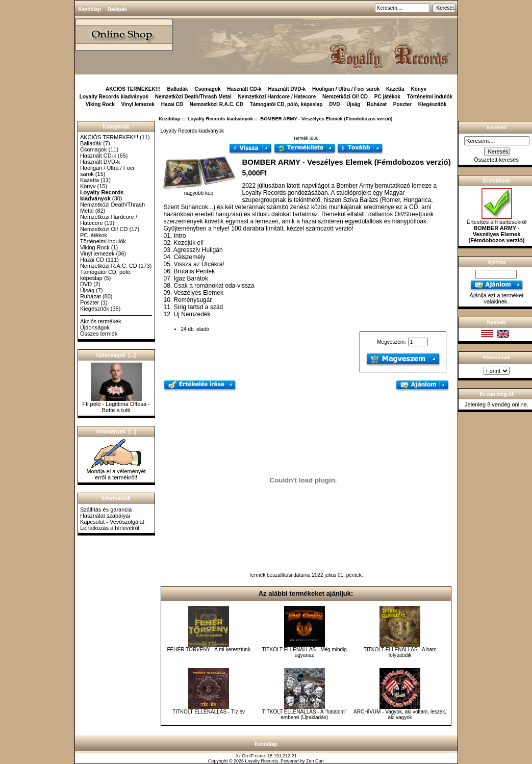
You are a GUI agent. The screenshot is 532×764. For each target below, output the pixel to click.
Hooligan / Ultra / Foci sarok (346, 89)
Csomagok (207, 89)
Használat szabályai (105, 516)
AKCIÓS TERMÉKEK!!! (133, 89)
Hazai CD (172, 104)
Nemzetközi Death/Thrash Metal (193, 97)
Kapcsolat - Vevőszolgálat (112, 522)
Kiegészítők (433, 104)
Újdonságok (95, 327)
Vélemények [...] (116, 432)
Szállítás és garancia (106, 510)
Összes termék (99, 334)
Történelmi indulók (430, 97)
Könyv (419, 89)
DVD (334, 104)
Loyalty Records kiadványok (220, 119)
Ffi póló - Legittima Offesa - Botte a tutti (116, 404)
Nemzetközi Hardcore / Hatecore (277, 97)
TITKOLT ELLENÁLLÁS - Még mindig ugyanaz (304, 652)
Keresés (496, 127)
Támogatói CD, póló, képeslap (286, 104)
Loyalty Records (262, 761)
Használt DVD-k (287, 89)
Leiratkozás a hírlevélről (110, 528)
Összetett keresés (496, 160)
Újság (353, 104)
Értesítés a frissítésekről (497, 228)
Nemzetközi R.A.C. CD (217, 104)
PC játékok (387, 97)
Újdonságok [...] (116, 355)
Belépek (117, 9)
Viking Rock (100, 104)
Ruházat (377, 104)
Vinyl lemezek (138, 104)
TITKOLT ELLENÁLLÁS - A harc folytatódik (400, 652)
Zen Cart (315, 761)
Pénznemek (496, 357)
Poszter (402, 104)
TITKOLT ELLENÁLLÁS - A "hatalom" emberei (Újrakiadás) (305, 715)
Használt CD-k (244, 89)
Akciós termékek (101, 321)
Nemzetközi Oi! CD (345, 97)
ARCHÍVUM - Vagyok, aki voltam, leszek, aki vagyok (400, 715)
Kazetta (395, 89)
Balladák (178, 89)
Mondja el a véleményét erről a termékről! (116, 472)
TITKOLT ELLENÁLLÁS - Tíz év (209, 712)
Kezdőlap (90, 9)
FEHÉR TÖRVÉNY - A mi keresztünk (209, 650)
